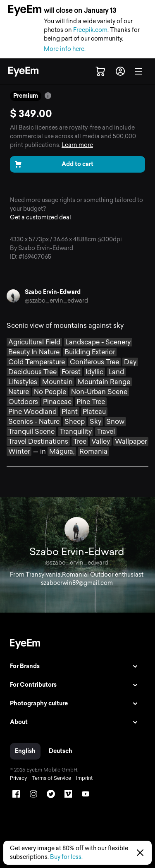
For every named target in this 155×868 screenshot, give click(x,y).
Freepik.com (90, 30)
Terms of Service (51, 778)
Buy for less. (66, 857)
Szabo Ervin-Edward (53, 292)
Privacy (18, 778)
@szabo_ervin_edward (56, 301)
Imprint (84, 778)
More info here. (65, 49)
